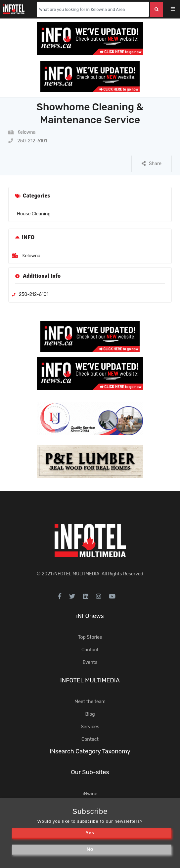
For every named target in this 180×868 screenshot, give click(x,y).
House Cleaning (34, 214)
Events (90, 662)
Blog (90, 714)
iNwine (90, 794)
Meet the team (90, 702)
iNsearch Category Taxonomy (90, 751)
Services (90, 727)
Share (152, 164)
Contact (90, 650)
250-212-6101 (28, 141)
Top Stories (90, 637)
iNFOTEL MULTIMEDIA (76, 574)
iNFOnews (90, 616)
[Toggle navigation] (177, 9)
